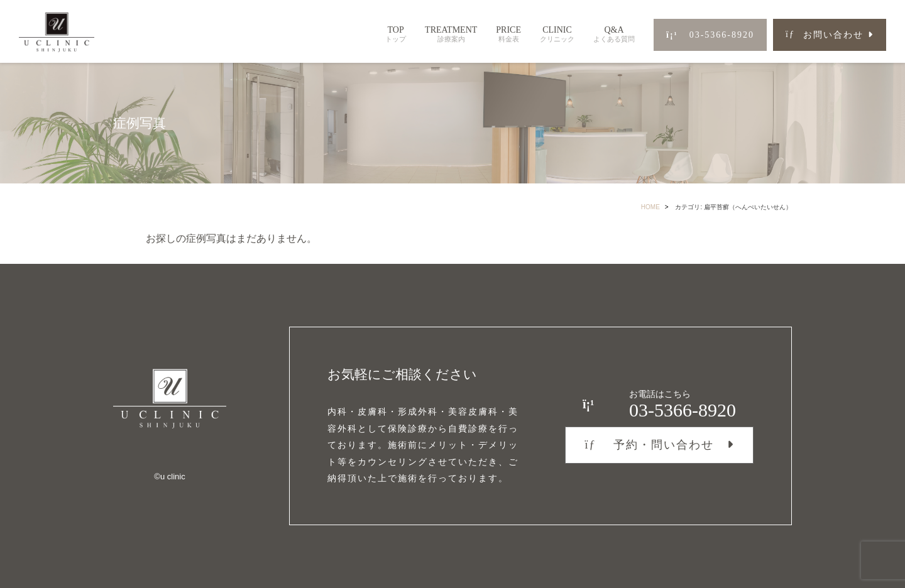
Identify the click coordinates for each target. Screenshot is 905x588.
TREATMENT (451, 34)
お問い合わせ (825, 35)
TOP (396, 34)
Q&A (614, 34)
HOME (650, 207)
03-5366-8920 (710, 35)
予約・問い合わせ (649, 445)
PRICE (508, 34)
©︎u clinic (169, 476)
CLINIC (557, 34)
